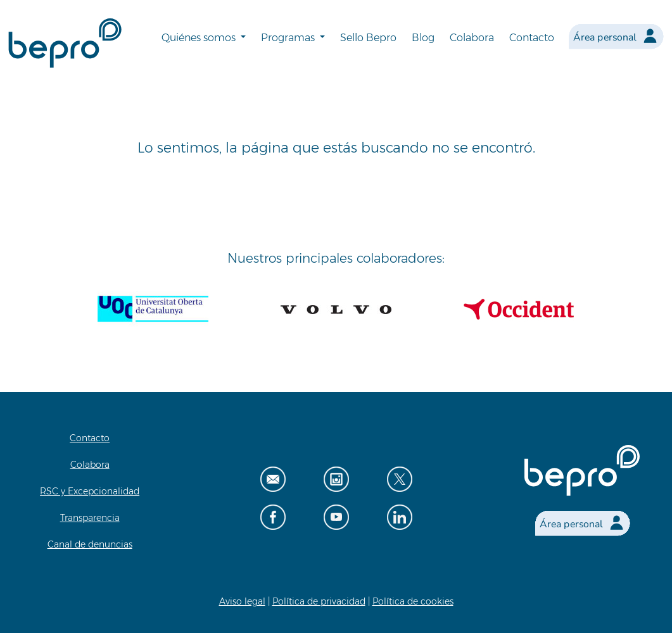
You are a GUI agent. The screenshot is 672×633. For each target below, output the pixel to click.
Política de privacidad (319, 601)
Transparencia (90, 518)
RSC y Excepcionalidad (90, 491)
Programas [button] (289, 38)
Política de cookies (413, 601)
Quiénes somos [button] (200, 38)
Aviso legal (242, 601)
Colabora (472, 38)
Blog (423, 38)
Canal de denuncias (90, 544)
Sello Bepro (368, 38)
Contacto (532, 38)
